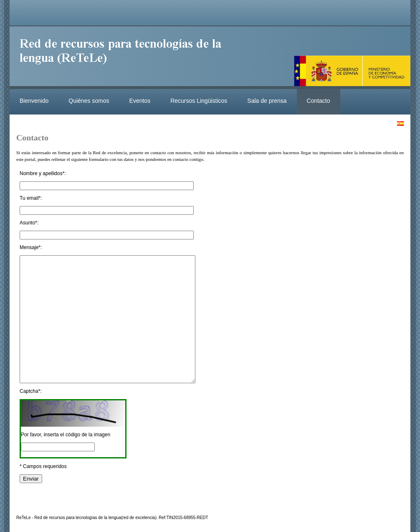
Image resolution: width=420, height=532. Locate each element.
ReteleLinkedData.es (124, 58)
